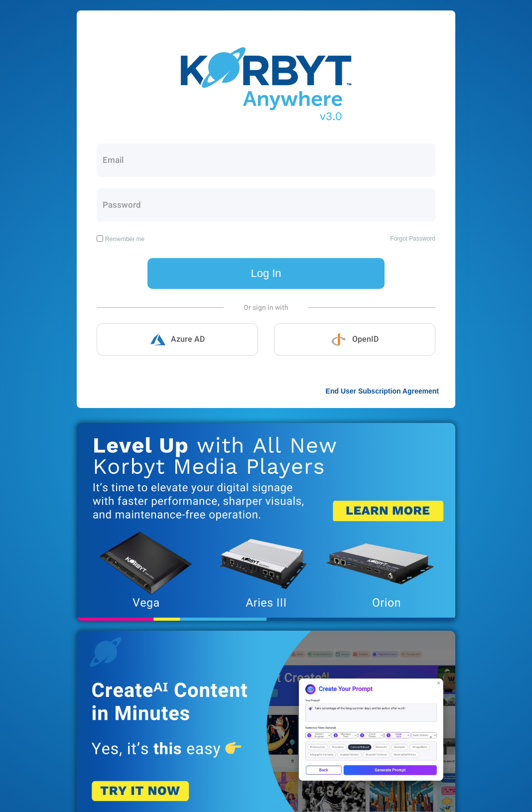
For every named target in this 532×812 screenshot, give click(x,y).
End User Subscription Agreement (382, 391)
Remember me (125, 239)
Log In (266, 273)
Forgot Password (413, 239)
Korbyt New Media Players (266, 522)
